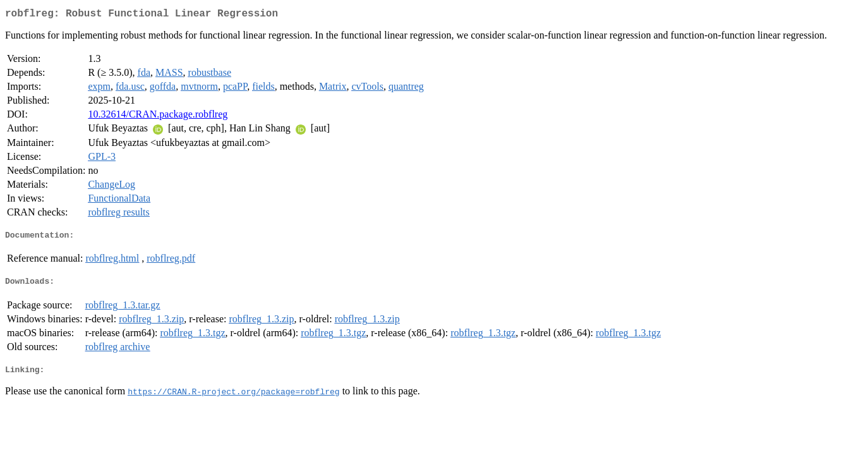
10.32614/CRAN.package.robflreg (158, 117)
